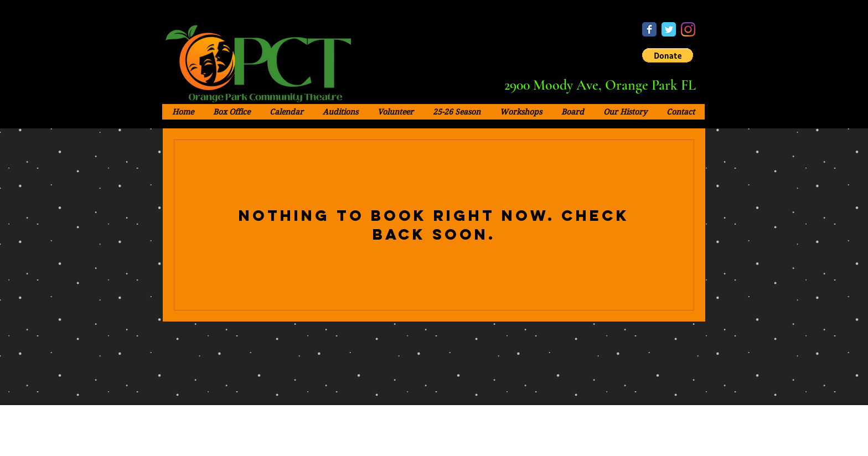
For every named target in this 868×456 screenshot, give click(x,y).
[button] (668, 55)
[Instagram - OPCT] (688, 29)
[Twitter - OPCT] (669, 29)
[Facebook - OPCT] (649, 29)
